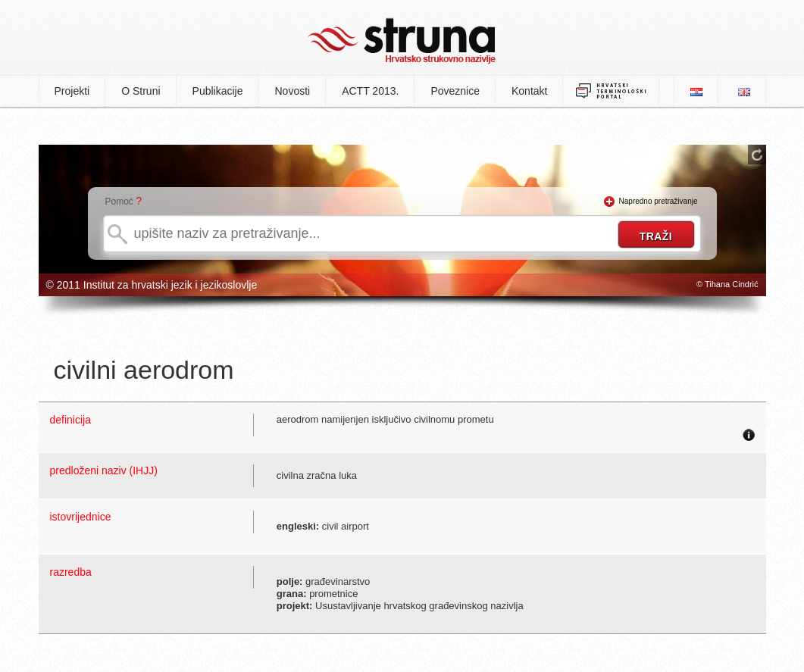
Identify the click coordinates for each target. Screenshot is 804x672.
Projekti (72, 91)
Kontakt (529, 91)
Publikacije (218, 91)
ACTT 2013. (370, 91)
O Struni (141, 91)
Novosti (292, 91)
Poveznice (455, 91)
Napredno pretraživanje (659, 201)
